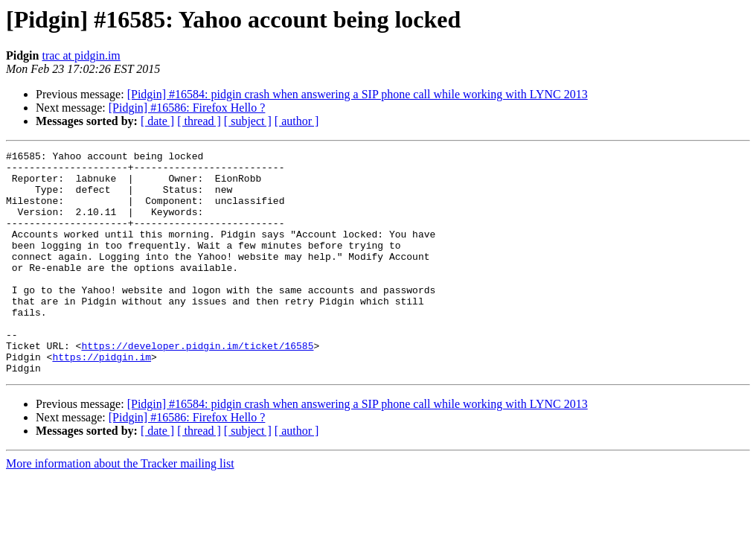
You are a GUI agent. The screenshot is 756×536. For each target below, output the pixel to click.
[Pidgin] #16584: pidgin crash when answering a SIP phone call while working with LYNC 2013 (358, 94)
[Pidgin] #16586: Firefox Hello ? (187, 108)
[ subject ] (248, 121)
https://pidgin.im (102, 399)
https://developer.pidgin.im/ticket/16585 (197, 386)
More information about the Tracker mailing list (120, 508)
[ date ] (157, 121)
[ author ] (297, 121)
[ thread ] (199, 121)
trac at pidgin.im (81, 55)
